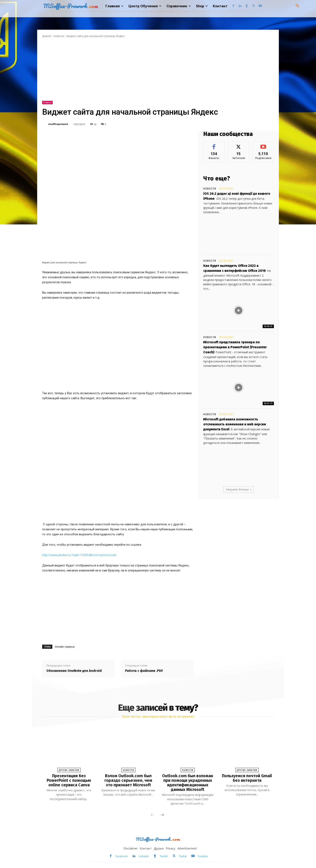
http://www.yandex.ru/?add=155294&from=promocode (79, 555)
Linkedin (144, 856)
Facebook (122, 856)
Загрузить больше (239, 489)
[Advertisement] (158, 69)
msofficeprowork (58, 124)
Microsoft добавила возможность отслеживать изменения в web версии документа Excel (235, 424)
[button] (298, 6)
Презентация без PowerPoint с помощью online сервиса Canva (69, 780)
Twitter (183, 856)
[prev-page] (152, 815)
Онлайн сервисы (65, 647)
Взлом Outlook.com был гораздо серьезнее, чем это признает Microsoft (128, 780)
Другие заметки (69, 770)
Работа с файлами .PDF (144, 671)
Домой (47, 36)
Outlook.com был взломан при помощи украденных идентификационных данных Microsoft (188, 783)
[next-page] (162, 815)
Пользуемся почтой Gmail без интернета (247, 778)
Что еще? (217, 178)
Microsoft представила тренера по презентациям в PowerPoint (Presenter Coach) (235, 347)
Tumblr (164, 856)
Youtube (203, 856)
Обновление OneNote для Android (74, 671)
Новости (59, 36)
